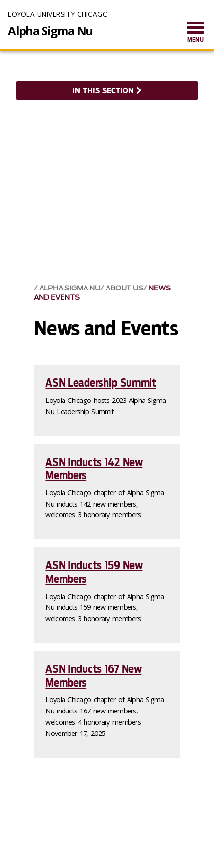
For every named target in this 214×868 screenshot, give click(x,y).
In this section (107, 91)
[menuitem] (195, 33)
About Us (124, 288)
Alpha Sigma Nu (50, 31)
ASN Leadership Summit (101, 383)
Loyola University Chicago (58, 14)
